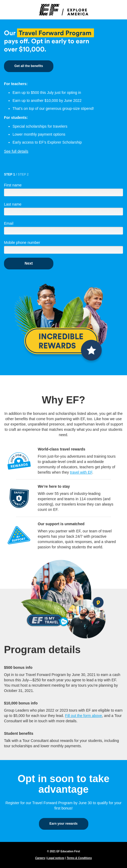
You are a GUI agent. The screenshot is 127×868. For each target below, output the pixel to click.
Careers (40, 858)
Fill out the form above (84, 716)
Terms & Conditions (79, 858)
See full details (16, 151)
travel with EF (81, 472)
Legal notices (56, 858)
